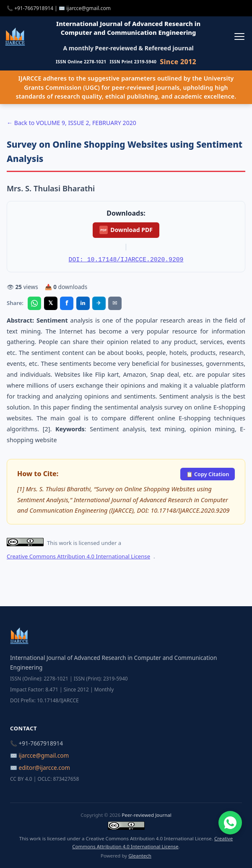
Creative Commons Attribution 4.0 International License (78, 556)
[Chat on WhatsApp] (230, 823)
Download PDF (126, 230)
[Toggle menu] (239, 36)
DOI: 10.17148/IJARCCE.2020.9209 (126, 260)
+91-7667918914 (34, 8)
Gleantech (140, 856)
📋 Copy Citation (208, 474)
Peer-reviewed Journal (146, 815)
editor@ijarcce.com (44, 768)
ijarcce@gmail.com (88, 8)
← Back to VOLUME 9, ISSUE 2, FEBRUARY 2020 (71, 123)
